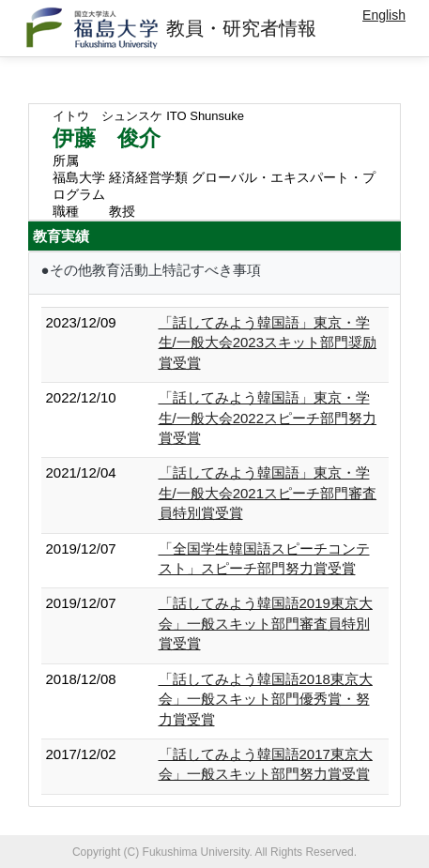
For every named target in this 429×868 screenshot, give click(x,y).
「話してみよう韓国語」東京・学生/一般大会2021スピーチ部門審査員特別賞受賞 (268, 493)
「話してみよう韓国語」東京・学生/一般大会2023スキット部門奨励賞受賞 (268, 343)
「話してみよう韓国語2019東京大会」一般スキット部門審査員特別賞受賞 (266, 623)
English (384, 15)
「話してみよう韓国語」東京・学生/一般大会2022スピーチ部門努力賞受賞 (268, 418)
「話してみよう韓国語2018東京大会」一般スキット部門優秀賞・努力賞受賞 (266, 699)
